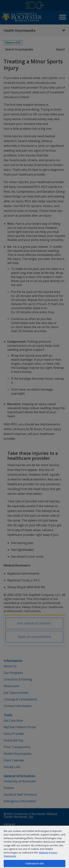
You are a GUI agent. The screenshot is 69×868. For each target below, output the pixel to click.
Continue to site (34, 863)
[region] (34, 847)
